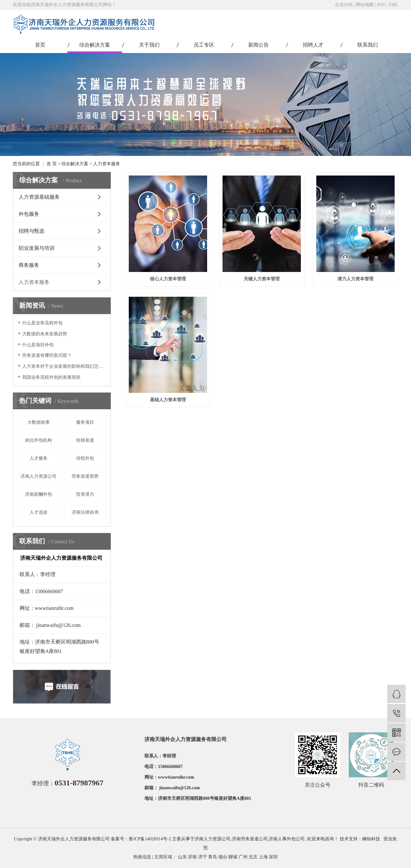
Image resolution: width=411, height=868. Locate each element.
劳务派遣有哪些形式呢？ (47, 355)
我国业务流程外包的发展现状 (51, 377)
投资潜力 (85, 494)
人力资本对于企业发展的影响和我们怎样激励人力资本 (64, 366)
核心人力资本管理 (168, 279)
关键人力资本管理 (262, 279)
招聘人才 (313, 45)
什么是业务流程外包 (42, 323)
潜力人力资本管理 (355, 279)
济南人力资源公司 (39, 476)
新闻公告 (258, 45)
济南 (192, 857)
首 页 (52, 164)
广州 (243, 857)
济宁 (203, 857)
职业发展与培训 (37, 248)
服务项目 (85, 422)
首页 (40, 45)
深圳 (273, 857)
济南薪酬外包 (39, 494)
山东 (182, 857)
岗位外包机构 (39, 440)
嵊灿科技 (371, 839)
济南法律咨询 (85, 512)
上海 (263, 857)
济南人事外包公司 (287, 839)
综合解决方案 (95, 45)
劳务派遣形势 (85, 476)
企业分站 (344, 5)
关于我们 (149, 45)
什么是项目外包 (38, 345)
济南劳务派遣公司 (250, 839)
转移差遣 (85, 440)
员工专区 (204, 45)
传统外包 (85, 458)
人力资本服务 (107, 164)
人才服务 (39, 458)
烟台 (223, 857)
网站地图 (365, 5)
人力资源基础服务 (39, 197)
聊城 (233, 857)
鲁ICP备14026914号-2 (150, 839)
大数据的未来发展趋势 (45, 334)
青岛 (213, 857)
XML (393, 5)
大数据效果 (39, 422)
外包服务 (29, 214)
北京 (253, 857)
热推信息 (142, 857)
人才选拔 (39, 512)
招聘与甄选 (31, 231)
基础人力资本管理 (168, 400)
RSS (381, 5)
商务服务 (29, 265)
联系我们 (368, 45)
